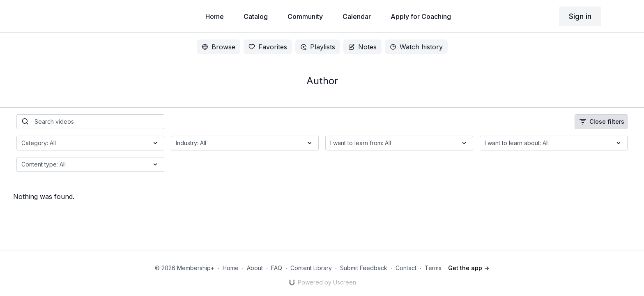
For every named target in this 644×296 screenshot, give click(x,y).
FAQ (277, 268)
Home (231, 268)
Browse (218, 47)
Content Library (311, 268)
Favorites (268, 47)
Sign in (580, 16)
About (255, 268)
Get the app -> (469, 268)
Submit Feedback (364, 268)
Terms (433, 268)
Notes (362, 47)
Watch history (416, 47)
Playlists (318, 47)
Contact (406, 268)
